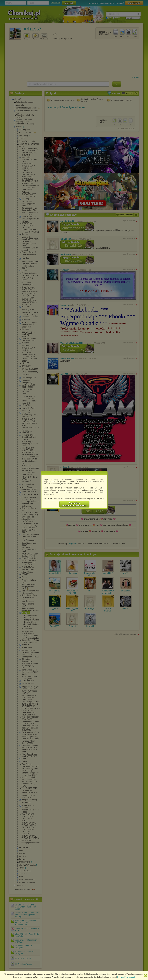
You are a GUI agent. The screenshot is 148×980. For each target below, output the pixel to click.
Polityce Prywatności (126, 977)
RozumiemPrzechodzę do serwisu (74, 504)
